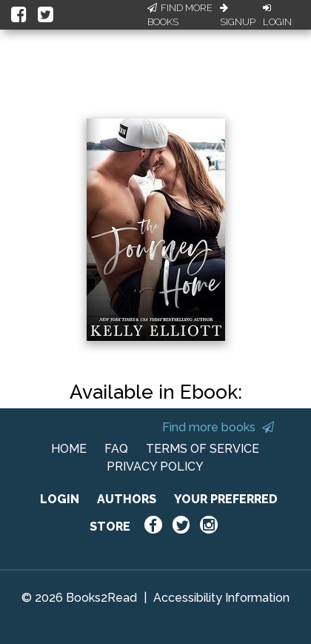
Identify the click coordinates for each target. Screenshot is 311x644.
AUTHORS (127, 499)
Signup (238, 16)
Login (277, 16)
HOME (69, 449)
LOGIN (60, 499)
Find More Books (180, 15)
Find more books (218, 427)
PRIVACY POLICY (155, 467)
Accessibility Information (221, 598)
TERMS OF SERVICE (203, 449)
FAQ (116, 449)
